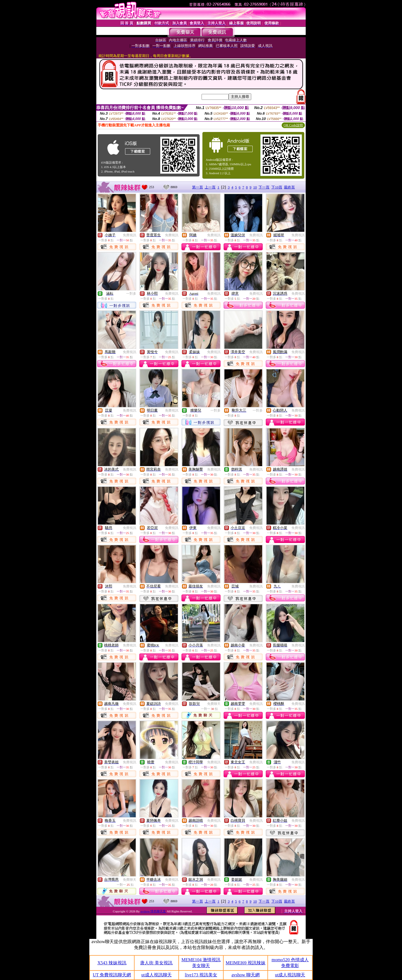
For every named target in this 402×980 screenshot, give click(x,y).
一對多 (131, 294)
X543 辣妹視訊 (112, 963)
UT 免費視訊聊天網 (112, 975)
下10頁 (277, 187)
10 (255, 187)
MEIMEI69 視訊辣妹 (246, 963)
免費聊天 (214, 704)
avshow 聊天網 (246, 975)
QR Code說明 (293, 125)
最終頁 (289, 187)
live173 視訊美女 (201, 975)
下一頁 (264, 187)
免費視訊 (130, 235)
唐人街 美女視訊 (156, 963)
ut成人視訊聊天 (156, 975)
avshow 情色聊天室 (154, 911)
